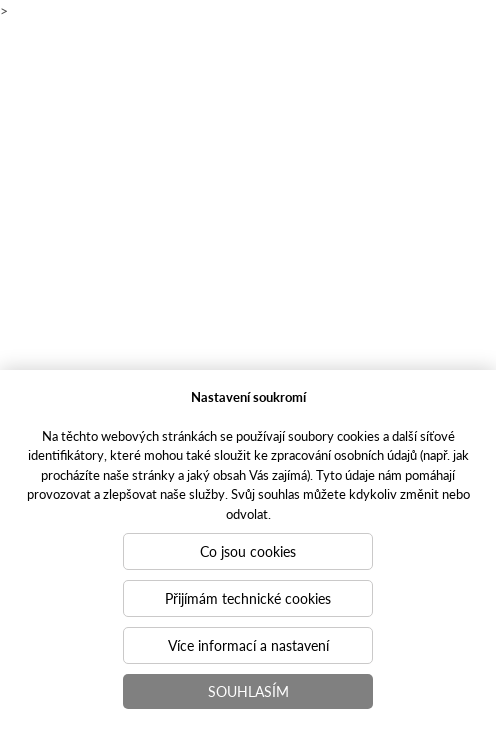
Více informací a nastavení (248, 645)
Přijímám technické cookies (248, 598)
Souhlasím (248, 691)
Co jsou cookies (248, 551)
